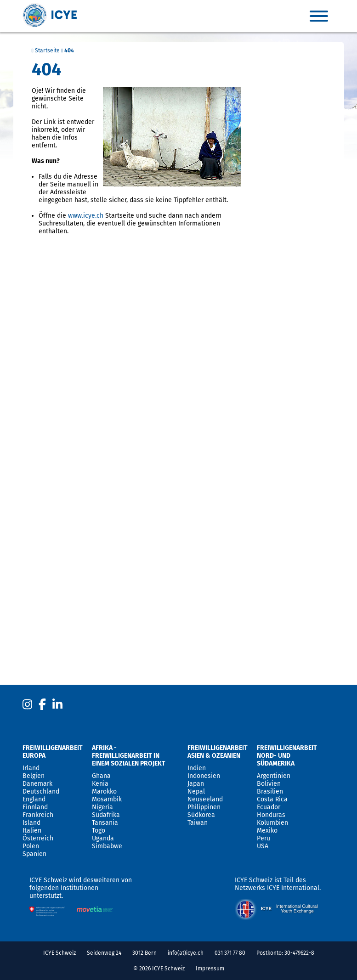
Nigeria (102, 807)
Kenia (100, 784)
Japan (196, 784)
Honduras (271, 815)
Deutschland (41, 791)
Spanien (34, 854)
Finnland (35, 807)
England (34, 799)
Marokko (104, 791)
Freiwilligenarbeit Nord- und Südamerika (287, 756)
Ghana (101, 776)
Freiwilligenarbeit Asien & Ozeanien (218, 752)
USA (263, 846)
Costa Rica (272, 799)
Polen (31, 846)
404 (69, 51)
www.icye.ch (86, 216)
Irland (31, 768)
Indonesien (204, 776)
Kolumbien (272, 823)
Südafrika (106, 815)
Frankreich (38, 815)
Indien (197, 768)
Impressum (210, 969)
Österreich (38, 838)
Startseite (46, 51)
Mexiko (267, 831)
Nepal (196, 791)
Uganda (103, 838)
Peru (263, 838)
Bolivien (269, 784)
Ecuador (269, 807)
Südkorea (201, 815)
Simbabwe (107, 846)
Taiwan (198, 823)
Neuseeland (205, 799)
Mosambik (107, 799)
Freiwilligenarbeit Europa (53, 752)
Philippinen (204, 807)
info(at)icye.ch (186, 953)
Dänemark (37, 784)
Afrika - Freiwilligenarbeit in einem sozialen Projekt (129, 756)
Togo (99, 831)
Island (31, 823)
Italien (32, 831)
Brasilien (270, 791)
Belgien (34, 776)
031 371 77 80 (230, 953)
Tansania (105, 823)
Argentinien (274, 776)
